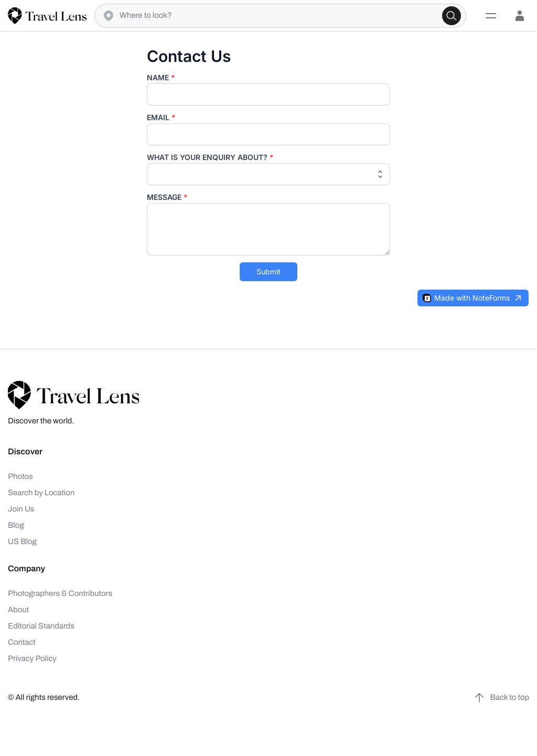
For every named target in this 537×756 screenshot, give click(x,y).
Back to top (501, 698)
